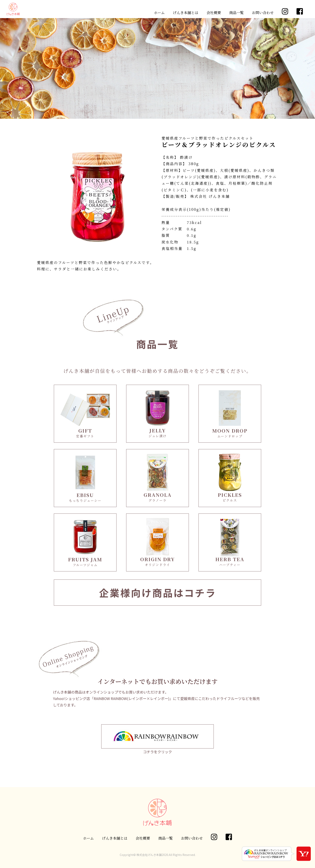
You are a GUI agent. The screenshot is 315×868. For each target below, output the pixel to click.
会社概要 (214, 12)
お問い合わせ (263, 12)
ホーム (159, 12)
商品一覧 (236, 12)
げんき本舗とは (186, 12)
